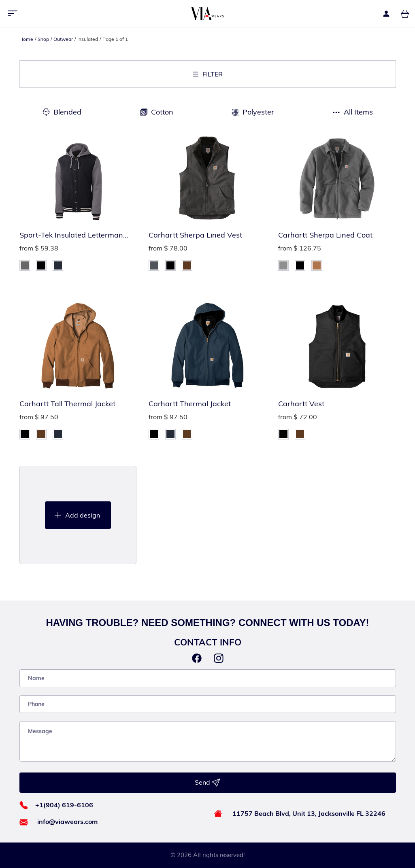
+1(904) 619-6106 (64, 805)
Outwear (63, 39)
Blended (67, 112)
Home (26, 39)
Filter (208, 74)
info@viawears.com (67, 821)
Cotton (162, 112)
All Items (358, 112)
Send (207, 783)
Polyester (258, 112)
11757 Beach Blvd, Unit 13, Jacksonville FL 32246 (309, 813)
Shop (43, 39)
